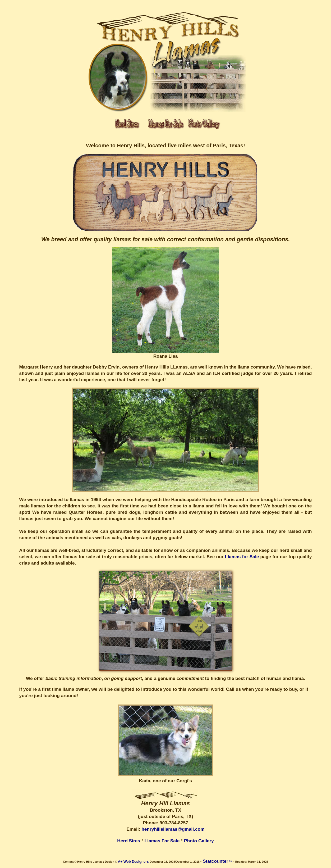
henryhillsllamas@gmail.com (173, 829)
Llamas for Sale (242, 557)
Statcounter (215, 861)
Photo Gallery (199, 841)
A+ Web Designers (133, 862)
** (230, 862)
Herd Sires (129, 841)
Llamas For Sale (162, 841)
